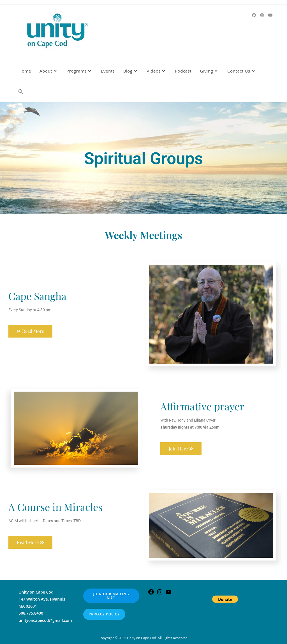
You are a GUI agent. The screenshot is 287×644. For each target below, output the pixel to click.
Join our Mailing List (111, 596)
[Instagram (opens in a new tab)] (262, 15)
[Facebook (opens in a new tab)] (254, 15)
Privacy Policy (104, 614)
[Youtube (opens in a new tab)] (270, 15)
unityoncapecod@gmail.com (45, 620)
